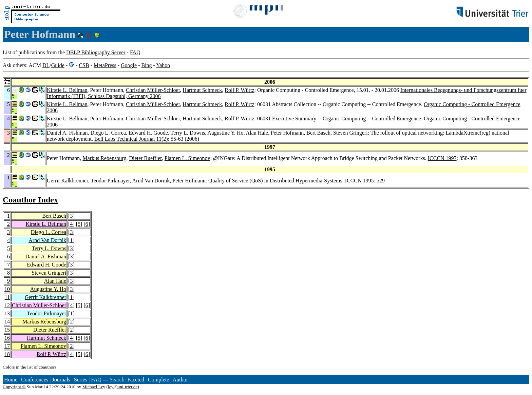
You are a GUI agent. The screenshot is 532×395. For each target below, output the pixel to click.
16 (7, 338)
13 (7, 313)
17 (7, 346)
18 (7, 354)
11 (7, 297)
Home (11, 380)
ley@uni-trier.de (123, 387)
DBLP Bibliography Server (96, 52)
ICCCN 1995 (359, 181)
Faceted (136, 380)
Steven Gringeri (350, 133)
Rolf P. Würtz (239, 90)
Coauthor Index (30, 200)
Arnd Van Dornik (151, 181)
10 (7, 289)
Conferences (35, 380)
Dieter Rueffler (145, 158)
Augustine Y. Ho (225, 133)
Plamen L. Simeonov (187, 158)
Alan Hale (257, 133)
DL (46, 65)
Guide (58, 65)
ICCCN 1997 (442, 158)
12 (7, 305)
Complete (158, 380)
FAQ (135, 52)
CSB (84, 65)
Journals (61, 380)
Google (129, 65)
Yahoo (163, 65)
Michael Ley (94, 387)
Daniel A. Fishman (67, 133)
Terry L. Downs (188, 133)
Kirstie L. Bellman (67, 90)
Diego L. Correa (108, 133)
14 (7, 322)
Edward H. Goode (148, 133)
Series (81, 380)
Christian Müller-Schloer (153, 90)
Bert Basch (318, 133)
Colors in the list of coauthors (30, 367)
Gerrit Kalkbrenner (68, 181)
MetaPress (105, 65)
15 (7, 330)
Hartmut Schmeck (202, 90)
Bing (146, 65)
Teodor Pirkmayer (110, 181)
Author (180, 380)
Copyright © (14, 387)
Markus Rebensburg (104, 158)
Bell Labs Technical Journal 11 (128, 139)
